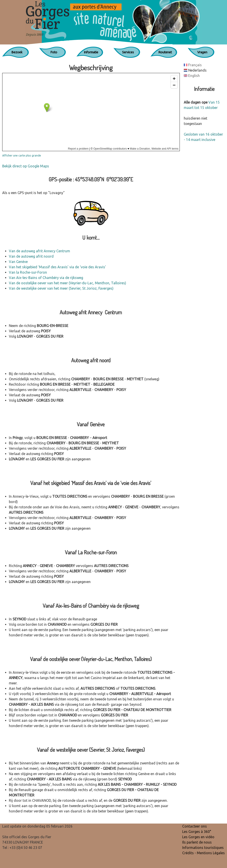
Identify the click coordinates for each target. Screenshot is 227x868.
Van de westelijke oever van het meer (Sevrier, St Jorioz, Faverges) (61, 288)
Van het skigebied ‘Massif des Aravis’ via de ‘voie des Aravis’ (57, 267)
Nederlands (195, 70)
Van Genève (18, 262)
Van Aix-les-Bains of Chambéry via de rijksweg (46, 278)
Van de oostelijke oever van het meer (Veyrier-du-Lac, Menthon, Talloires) (68, 283)
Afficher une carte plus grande (22, 155)
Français (193, 65)
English (192, 76)
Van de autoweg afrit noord (31, 256)
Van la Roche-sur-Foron (28, 272)
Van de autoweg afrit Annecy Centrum (39, 251)
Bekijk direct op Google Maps (26, 166)
